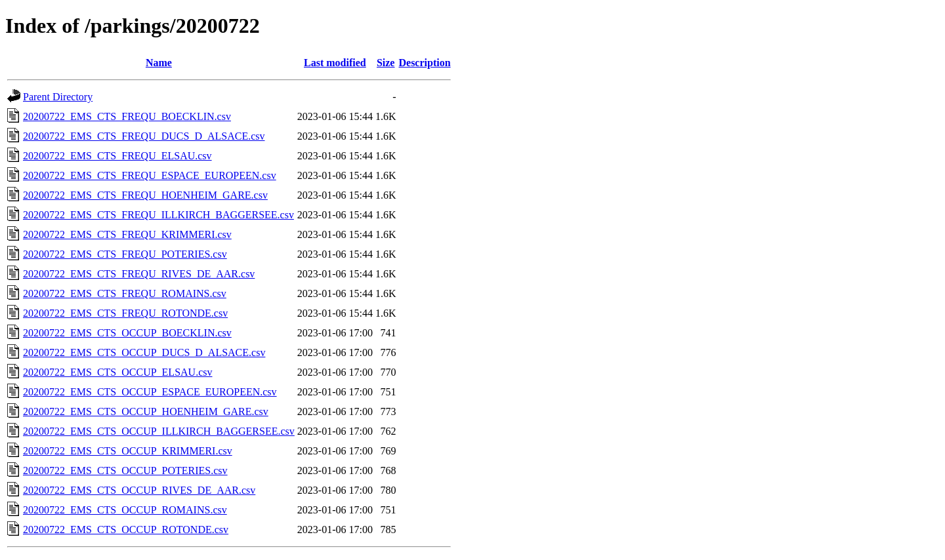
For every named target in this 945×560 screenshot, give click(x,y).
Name (159, 63)
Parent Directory (58, 97)
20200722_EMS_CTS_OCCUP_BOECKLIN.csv (127, 333)
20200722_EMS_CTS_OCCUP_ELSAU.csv (117, 372)
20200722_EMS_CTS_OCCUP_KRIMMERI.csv (128, 451)
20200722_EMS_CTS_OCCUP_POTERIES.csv (125, 470)
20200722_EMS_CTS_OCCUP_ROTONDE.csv (126, 530)
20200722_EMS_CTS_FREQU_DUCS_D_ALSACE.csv (144, 136)
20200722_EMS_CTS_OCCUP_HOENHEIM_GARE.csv (146, 411)
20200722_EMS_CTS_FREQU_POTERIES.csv (125, 254)
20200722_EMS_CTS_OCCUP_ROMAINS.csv (125, 510)
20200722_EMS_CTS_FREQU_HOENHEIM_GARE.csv (145, 195)
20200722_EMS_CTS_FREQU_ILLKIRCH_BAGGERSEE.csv (158, 215)
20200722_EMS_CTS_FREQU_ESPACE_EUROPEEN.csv (150, 175)
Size (386, 63)
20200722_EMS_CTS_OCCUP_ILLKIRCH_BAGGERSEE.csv (159, 431)
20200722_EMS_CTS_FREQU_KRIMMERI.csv (127, 234)
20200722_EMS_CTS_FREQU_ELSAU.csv (117, 156)
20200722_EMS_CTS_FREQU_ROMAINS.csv (125, 293)
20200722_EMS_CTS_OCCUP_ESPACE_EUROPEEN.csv (150, 392)
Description (424, 63)
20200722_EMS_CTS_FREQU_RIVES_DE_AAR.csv (139, 274)
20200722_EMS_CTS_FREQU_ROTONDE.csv (125, 313)
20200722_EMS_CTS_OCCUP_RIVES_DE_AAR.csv (139, 490)
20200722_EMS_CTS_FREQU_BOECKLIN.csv (127, 116)
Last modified (335, 63)
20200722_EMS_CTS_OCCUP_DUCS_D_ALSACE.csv (144, 352)
